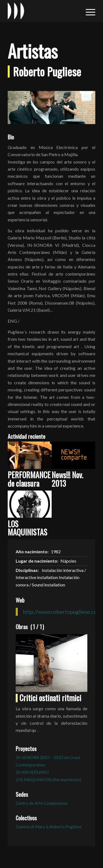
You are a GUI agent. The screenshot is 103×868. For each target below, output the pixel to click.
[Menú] (88, 11)
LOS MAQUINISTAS (27, 528)
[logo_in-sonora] (43, 11)
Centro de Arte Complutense (42, 803)
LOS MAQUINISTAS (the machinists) (48, 780)
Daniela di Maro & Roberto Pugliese (49, 827)
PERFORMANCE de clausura (29, 479)
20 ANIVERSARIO (32, 772)
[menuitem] (88, 11)
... (38, 730)
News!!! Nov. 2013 (67, 479)
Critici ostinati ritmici (50, 698)
